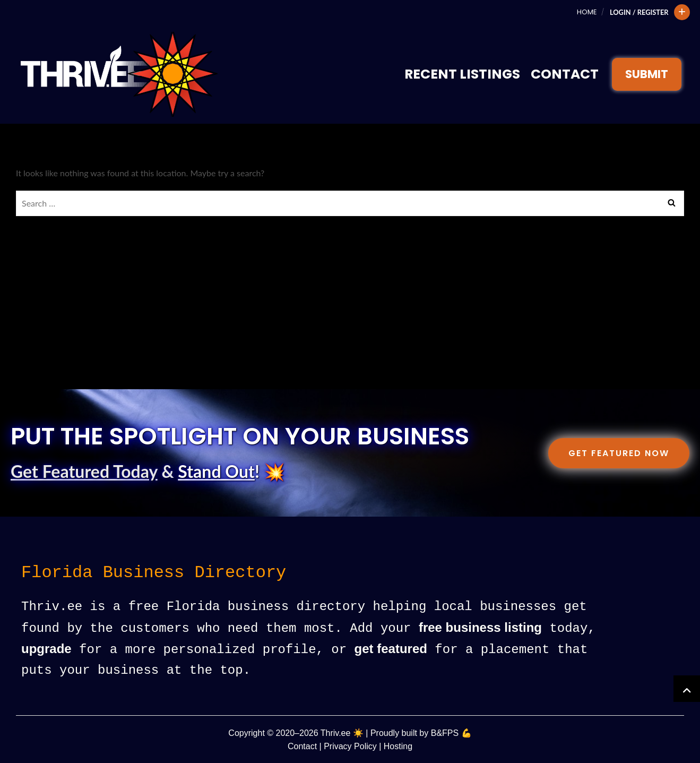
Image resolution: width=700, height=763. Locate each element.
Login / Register (639, 12)
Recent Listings (462, 74)
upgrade (46, 649)
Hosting (398, 745)
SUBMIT (647, 74)
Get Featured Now (619, 453)
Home (587, 12)
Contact (565, 74)
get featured (391, 649)
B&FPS (445, 732)
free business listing (480, 628)
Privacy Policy (350, 745)
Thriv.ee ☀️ (342, 732)
